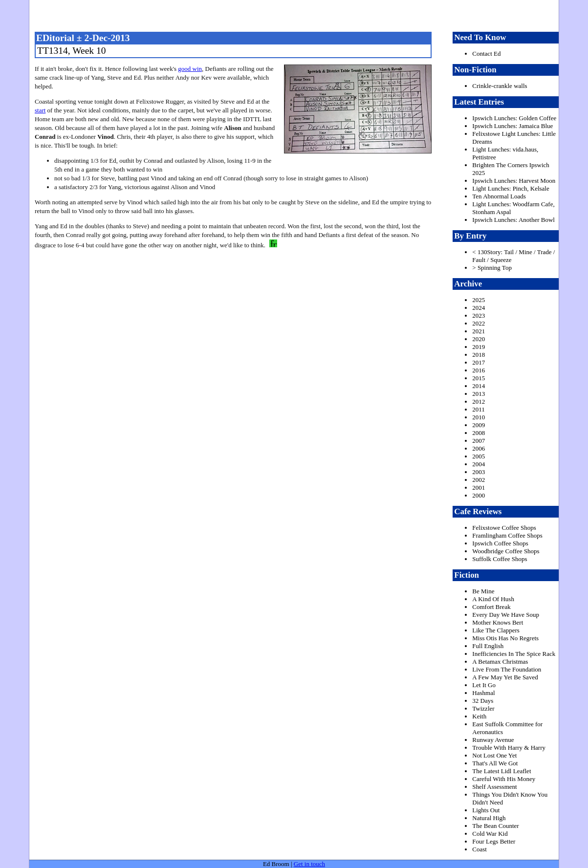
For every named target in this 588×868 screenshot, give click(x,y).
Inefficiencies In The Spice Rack (514, 654)
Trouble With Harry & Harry (509, 748)
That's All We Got (495, 763)
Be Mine (483, 591)
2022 (479, 323)
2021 (479, 331)
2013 (479, 394)
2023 (479, 315)
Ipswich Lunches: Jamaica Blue (512, 126)
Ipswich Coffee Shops (500, 543)
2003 (479, 472)
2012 (479, 401)
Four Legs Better (494, 841)
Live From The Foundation (507, 669)
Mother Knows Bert (498, 622)
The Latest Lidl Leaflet (501, 771)
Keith (479, 716)
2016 (479, 370)
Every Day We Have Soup (506, 615)
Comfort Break (491, 607)
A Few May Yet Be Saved (505, 677)
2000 (479, 495)
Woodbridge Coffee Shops (506, 551)
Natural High (489, 818)
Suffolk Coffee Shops (500, 559)
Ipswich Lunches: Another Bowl (513, 220)
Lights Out (486, 810)
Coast (479, 849)
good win (190, 69)
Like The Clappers (496, 630)
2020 (479, 339)
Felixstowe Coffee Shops (504, 528)
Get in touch (309, 864)
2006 (479, 448)
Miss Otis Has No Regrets (505, 638)
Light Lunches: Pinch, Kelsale (511, 188)
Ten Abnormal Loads (499, 196)
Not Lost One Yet (494, 755)
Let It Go (484, 685)
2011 (479, 409)
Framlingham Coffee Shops (507, 535)
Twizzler (483, 708)
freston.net (297, 15)
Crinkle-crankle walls (500, 86)
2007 (479, 441)
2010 (479, 417)
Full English (488, 646)
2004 (479, 464)
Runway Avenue (493, 740)
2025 (479, 300)
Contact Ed (486, 54)
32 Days (483, 701)
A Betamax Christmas (500, 662)
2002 (479, 480)
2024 (479, 308)
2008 (479, 433)
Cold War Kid (490, 834)
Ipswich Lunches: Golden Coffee (514, 118)
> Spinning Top (492, 268)
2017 (479, 362)
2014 (479, 386)
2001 (479, 488)
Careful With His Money (504, 779)
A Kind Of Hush (493, 599)
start (40, 110)
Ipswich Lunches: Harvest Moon (514, 181)
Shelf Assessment (494, 787)
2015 (479, 378)
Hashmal (483, 693)
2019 (479, 347)
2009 (479, 425)
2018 (479, 355)
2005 (479, 456)
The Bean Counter (495, 826)
